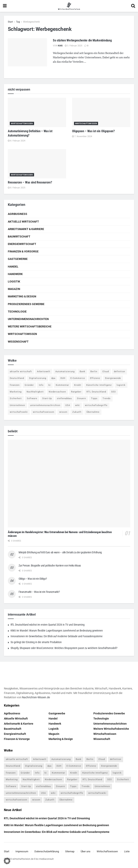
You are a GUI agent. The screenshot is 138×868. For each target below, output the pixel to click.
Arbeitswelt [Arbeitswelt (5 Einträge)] (44, 372)
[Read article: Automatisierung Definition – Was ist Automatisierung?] (37, 112)
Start (10, 22)
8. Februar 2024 (17, 141)
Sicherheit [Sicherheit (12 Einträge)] (16, 398)
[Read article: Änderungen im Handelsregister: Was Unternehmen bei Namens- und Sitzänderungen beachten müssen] (69, 483)
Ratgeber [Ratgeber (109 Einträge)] (76, 392)
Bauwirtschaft (19, 236)
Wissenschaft (18, 342)
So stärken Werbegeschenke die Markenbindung (82, 40)
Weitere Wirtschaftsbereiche (30, 326)
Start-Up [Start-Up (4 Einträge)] (47, 398)
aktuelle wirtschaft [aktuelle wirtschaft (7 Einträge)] (21, 372)
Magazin (14, 289)
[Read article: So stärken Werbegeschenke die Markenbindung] (27, 52)
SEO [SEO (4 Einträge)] (114, 392)
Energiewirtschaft (22, 244)
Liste (127, 851)
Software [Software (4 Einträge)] (32, 398)
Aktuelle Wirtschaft (23, 222)
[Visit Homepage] (69, 6)
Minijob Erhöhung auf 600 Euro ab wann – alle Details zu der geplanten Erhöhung (60, 552)
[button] (7, 861)
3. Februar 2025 (74, 46)
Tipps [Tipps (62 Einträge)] (94, 398)
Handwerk (15, 274)
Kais (60, 46)
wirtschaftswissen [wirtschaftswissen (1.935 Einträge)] (44, 412)
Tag (18, 22)
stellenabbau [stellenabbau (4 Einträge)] (64, 398)
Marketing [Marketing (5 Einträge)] (16, 392)
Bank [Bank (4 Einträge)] (83, 372)
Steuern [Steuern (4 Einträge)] (81, 398)
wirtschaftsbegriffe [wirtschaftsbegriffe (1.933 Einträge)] (96, 405)
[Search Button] (133, 6)
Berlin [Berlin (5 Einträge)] (94, 372)
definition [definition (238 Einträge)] (120, 372)
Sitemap (70, 851)
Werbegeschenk (31, 22)
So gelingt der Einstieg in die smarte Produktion (36, 642)
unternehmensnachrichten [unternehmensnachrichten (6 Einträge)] (45, 405)
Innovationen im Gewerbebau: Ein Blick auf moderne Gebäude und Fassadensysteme (57, 636)
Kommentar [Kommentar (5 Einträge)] (62, 385)
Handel (13, 267)
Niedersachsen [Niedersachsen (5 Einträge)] (57, 392)
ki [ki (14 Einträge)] (50, 385)
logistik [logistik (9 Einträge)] (121, 385)
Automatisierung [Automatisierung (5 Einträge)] (65, 372)
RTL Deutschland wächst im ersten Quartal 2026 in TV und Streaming (48, 625)
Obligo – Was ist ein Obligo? (33, 579)
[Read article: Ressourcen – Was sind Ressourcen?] (37, 164)
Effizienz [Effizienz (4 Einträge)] (95, 378)
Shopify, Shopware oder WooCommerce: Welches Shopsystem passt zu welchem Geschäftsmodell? (64, 648)
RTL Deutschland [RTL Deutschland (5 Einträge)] (96, 392)
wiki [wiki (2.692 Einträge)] (78, 405)
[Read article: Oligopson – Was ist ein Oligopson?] (101, 112)
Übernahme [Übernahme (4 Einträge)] (93, 412)
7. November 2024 (82, 136)
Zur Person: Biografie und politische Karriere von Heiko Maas (50, 566)
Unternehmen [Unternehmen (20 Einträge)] (17, 405)
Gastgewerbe (18, 259)
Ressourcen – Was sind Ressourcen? (30, 182)
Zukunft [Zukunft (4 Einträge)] (77, 412)
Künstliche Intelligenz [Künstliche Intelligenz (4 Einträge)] (99, 385)
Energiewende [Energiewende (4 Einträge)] (113, 378)
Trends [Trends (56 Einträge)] (107, 398)
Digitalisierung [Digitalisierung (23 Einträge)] (38, 378)
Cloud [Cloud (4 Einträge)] (106, 372)
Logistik (14, 281)
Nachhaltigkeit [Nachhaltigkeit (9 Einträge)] (35, 392)
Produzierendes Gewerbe (26, 304)
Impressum (22, 851)
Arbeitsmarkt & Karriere (26, 229)
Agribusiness (18, 214)
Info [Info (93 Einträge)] (41, 385)
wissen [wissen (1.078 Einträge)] (63, 412)
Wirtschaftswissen (22, 123)
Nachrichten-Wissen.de (36, 697)
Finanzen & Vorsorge (23, 251)
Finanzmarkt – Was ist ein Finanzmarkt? (39, 592)
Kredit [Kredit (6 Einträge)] (78, 385)
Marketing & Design (22, 296)
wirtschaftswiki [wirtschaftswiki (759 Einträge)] (19, 412)
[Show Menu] (5, 6)
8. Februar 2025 (17, 188)
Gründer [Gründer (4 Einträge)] (29, 385)
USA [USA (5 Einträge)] (68, 405)
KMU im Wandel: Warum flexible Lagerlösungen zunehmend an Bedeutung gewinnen (57, 631)
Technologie (17, 312)
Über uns (86, 851)
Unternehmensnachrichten (28, 319)
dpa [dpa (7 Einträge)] (53, 378)
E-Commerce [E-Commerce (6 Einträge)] (78, 378)
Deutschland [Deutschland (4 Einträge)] (17, 378)
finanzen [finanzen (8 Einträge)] (15, 385)
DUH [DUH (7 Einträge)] (63, 378)
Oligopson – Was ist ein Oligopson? (93, 131)
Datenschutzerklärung (47, 851)
